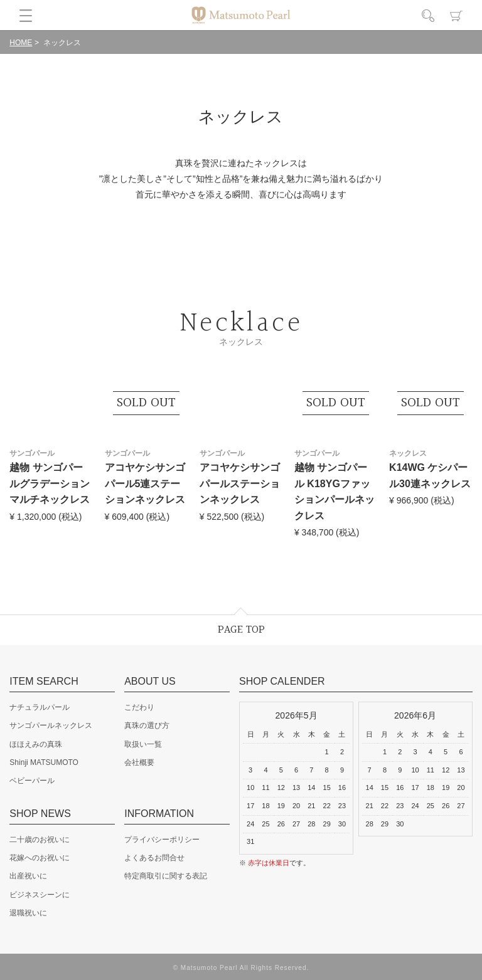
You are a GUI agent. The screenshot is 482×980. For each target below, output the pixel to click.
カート (456, 16)
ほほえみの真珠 (36, 744)
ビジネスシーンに (40, 895)
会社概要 (139, 762)
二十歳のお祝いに (40, 840)
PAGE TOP (241, 630)
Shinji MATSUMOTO (44, 762)
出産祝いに (28, 876)
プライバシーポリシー (162, 840)
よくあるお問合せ (154, 858)
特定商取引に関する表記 (166, 876)
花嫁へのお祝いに (40, 858)
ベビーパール (32, 781)
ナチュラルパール (40, 707)
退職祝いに (28, 913)
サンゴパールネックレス (51, 725)
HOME (21, 43)
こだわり (139, 707)
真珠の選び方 (147, 725)
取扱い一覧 (143, 744)
